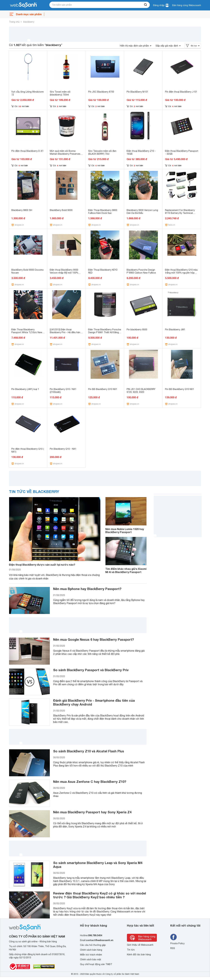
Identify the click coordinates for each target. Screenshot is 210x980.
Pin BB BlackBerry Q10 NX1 (103, 389)
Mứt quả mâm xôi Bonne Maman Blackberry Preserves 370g (65, 154)
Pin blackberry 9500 (137, 330)
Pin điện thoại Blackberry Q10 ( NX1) (28, 450)
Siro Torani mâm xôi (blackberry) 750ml (60, 93)
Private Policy (177, 943)
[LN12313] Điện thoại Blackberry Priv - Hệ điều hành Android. (66, 332)
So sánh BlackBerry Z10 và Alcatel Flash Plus (89, 751)
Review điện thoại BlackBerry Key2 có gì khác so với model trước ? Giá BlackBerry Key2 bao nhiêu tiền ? (100, 895)
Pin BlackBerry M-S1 (137, 92)
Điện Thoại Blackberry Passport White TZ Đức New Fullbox (27, 332)
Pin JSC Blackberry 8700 (101, 92)
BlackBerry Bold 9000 (61, 210)
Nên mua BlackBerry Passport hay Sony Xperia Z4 (92, 812)
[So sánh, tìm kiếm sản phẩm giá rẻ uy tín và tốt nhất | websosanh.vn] (23, 5)
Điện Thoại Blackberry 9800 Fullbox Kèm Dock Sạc (103, 212)
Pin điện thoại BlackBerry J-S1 (181, 92)
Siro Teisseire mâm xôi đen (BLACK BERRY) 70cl (102, 152)
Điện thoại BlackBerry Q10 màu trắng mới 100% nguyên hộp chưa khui (181, 273)
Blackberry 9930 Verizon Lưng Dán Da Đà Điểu (142, 212)
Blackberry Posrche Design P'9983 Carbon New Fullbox (141, 271)
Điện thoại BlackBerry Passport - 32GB (182, 152)
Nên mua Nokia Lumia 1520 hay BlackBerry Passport (125, 531)
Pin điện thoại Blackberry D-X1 (27, 151)
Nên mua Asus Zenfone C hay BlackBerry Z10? (90, 782)
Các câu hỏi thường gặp (93, 945)
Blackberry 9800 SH (22, 210)
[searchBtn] (146, 5)
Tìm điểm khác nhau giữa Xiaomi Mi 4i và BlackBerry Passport (126, 570)
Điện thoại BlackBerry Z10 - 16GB (141, 152)
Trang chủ (14, 22)
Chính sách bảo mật (91, 959)
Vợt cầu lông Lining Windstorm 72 (28, 93)
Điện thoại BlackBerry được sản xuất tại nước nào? (42, 565)
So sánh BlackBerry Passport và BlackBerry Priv (91, 670)
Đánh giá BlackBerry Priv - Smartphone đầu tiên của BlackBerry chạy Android (94, 702)
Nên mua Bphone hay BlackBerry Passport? (87, 589)
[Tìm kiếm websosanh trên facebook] (174, 937)
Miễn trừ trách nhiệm (91, 955)
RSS (173, 948)
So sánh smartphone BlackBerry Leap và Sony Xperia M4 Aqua (98, 865)
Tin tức (131, 950)
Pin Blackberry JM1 (175, 330)
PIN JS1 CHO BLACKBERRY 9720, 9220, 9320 (141, 391)
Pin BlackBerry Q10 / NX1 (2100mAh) (63, 391)
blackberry (29, 22)
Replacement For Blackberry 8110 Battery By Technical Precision (180, 213)
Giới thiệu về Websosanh (140, 945)
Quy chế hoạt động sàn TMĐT (96, 964)
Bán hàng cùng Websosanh (187, 5)
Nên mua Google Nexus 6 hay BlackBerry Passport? (93, 639)
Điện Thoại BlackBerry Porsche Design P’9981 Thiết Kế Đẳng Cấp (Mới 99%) (105, 332)
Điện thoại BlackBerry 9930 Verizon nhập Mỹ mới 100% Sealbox (64, 273)
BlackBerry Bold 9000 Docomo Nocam (28, 271)
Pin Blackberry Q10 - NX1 (63, 449)
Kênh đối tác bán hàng (139, 954)
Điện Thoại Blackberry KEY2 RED (103, 271)
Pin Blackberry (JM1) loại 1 (25, 389)
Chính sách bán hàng (91, 950)
